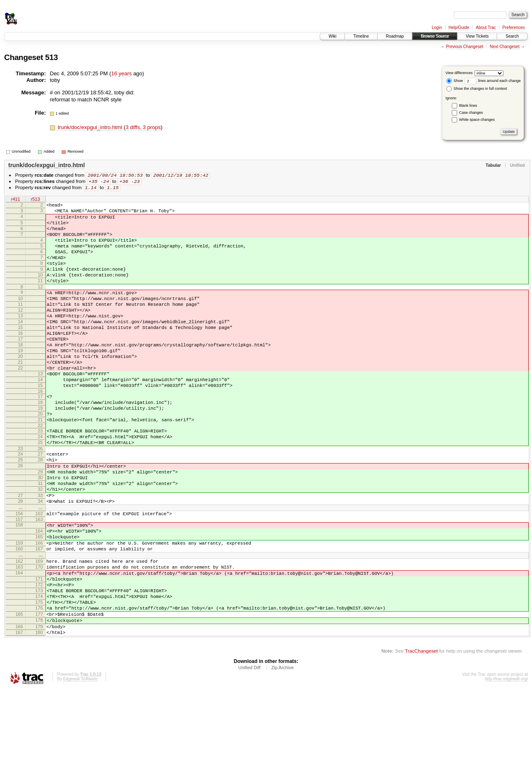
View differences (459, 73)
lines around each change (493, 81)
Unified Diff (249, 756)
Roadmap (395, 36)
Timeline (361, 36)
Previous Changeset (465, 47)
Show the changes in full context (477, 89)
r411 (15, 201)
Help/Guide (459, 28)
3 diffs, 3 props (143, 127)
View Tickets (477, 36)
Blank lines (468, 106)
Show (455, 81)
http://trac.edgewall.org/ (506, 767)
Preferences (514, 28)
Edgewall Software (80, 767)
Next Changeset (505, 47)
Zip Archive (283, 756)
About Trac (486, 28)
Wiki (332, 36)
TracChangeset (421, 739)
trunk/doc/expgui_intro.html (91, 127)
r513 (35, 201)
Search (512, 36)
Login (437, 28)
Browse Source (435, 36)
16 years (122, 73)
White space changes (477, 120)
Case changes (471, 113)
